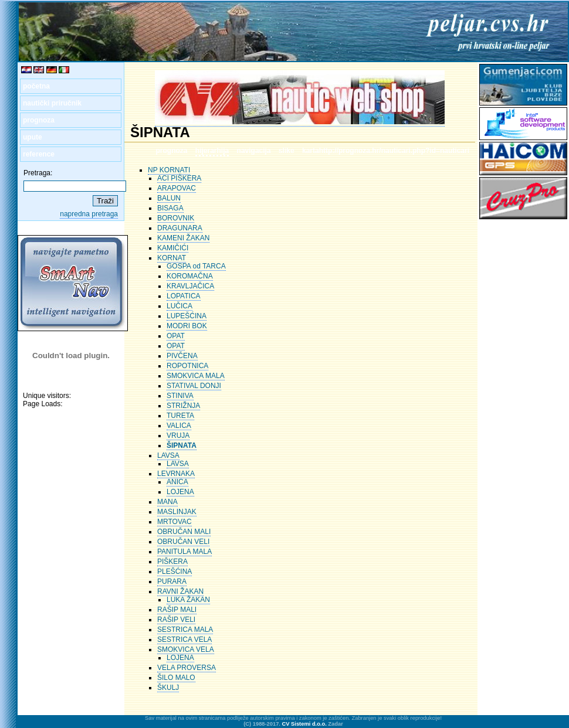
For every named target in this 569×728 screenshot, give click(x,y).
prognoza (39, 120)
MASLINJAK (177, 512)
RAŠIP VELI (176, 620)
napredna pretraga (89, 214)
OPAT (176, 336)
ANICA (177, 482)
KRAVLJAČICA (190, 286)
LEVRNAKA (176, 474)
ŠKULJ (168, 688)
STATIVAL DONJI (194, 386)
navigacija (254, 151)
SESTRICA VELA (184, 639)
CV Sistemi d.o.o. (304, 724)
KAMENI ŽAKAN (183, 238)
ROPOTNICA (187, 366)
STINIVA (180, 396)
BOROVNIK (176, 218)
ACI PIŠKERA (179, 178)
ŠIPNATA (182, 445)
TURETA (180, 416)
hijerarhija (212, 151)
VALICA (179, 426)
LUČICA (179, 306)
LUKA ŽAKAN (188, 600)
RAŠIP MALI (177, 610)
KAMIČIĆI (173, 248)
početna (36, 86)
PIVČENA (182, 356)
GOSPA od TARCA (196, 266)
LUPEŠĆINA (187, 316)
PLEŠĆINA (175, 571)
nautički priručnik (52, 103)
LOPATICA (184, 296)
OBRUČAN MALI (184, 532)
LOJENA (180, 492)
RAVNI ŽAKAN (180, 591)
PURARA (172, 581)
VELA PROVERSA (187, 668)
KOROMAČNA (190, 276)
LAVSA (168, 455)
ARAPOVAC (177, 188)
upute (33, 137)
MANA (167, 502)
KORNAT (172, 258)
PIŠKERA (172, 562)
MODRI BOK (187, 326)
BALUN (169, 198)
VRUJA (178, 436)
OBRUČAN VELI (183, 542)
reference (39, 154)
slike (287, 151)
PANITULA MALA (184, 552)
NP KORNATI (169, 170)
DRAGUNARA (180, 228)
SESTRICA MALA (185, 630)
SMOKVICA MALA (196, 376)
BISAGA (170, 208)
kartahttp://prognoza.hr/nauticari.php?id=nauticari (386, 151)
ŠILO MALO (176, 678)
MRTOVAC (175, 522)
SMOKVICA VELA (186, 649)
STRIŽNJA (183, 406)
